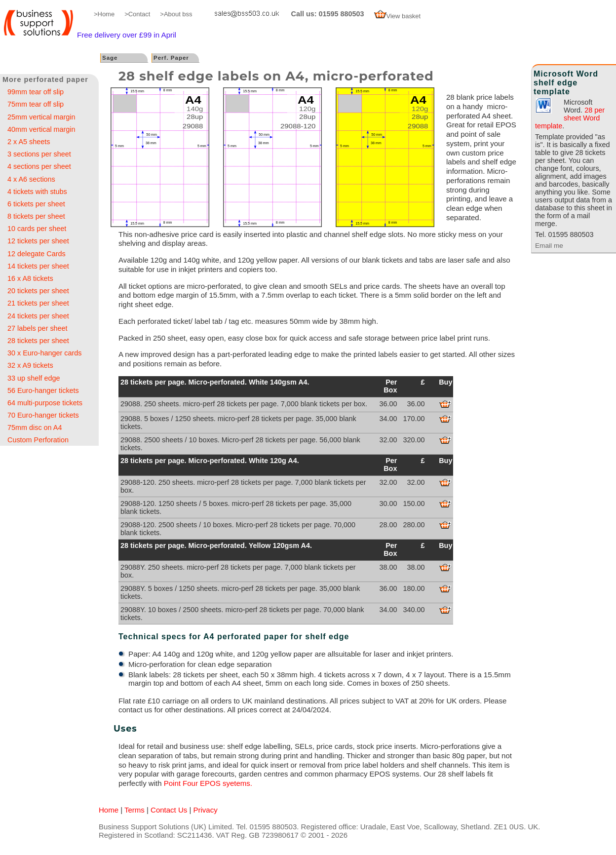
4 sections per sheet (39, 166)
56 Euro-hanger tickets (43, 390)
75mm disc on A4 (35, 427)
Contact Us (169, 810)
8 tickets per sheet (36, 216)
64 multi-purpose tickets (45, 403)
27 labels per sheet (38, 328)
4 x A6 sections (31, 179)
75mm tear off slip (36, 104)
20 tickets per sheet (38, 291)
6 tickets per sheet (36, 204)
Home (109, 810)
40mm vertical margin (41, 129)
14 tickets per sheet (38, 266)
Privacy (206, 810)
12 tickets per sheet (38, 241)
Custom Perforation (38, 440)
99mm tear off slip (36, 92)
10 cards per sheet (37, 229)
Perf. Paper (171, 58)
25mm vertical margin (41, 117)
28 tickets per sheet (38, 341)
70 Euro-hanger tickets (43, 415)
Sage (110, 58)
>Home (104, 14)
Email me (549, 246)
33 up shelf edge (34, 378)
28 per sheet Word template (570, 118)
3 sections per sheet (39, 154)
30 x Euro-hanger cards (44, 353)
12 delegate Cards (37, 254)
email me (242, 14)
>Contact (137, 14)
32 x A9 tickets (30, 365)
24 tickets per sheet (38, 316)
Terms (135, 810)
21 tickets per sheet (38, 303)
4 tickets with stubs (37, 192)
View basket (398, 16)
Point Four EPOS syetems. (208, 783)
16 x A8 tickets (30, 278)
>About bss (176, 14)
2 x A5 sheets (29, 142)
